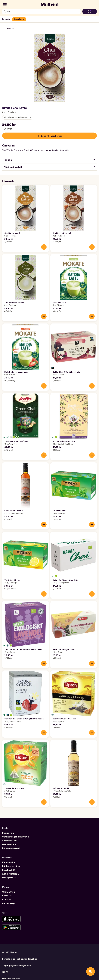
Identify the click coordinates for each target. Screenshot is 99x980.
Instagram (9, 878)
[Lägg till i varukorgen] (44, 247)
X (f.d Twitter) (11, 874)
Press (6, 899)
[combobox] (43, 11)
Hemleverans (9, 844)
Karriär (7, 896)
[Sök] (5, 11)
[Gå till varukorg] (90, 11)
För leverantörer (11, 866)
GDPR (5, 972)
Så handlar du (9, 840)
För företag (8, 903)
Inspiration (8, 833)
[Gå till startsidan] (50, 4)
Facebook (9, 870)
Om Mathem (9, 892)
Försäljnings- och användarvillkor (20, 959)
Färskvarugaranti (11, 848)
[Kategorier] (5, 4)
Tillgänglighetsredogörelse (17, 965)
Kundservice (9, 862)
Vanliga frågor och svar (16, 837)
